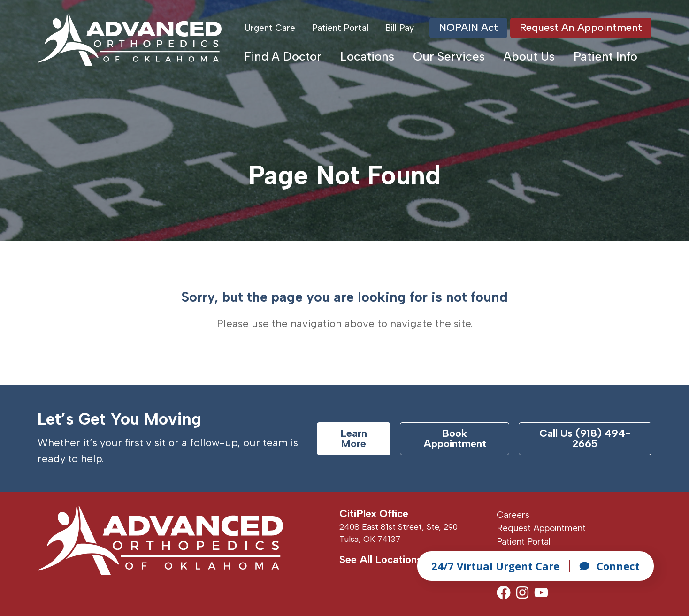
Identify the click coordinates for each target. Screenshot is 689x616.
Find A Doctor (283, 56)
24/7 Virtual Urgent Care (495, 566)
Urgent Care (270, 28)
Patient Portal (340, 28)
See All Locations (381, 559)
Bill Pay (399, 28)
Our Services (449, 56)
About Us (529, 56)
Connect (609, 566)
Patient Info (605, 56)
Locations (367, 56)
